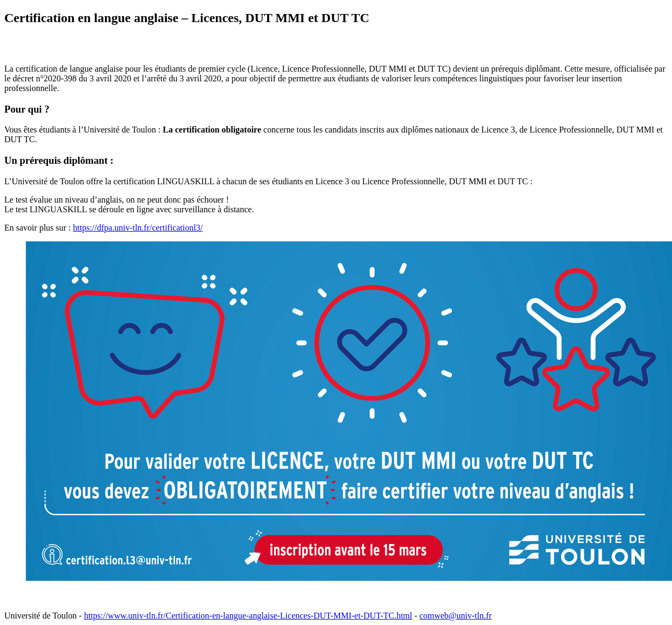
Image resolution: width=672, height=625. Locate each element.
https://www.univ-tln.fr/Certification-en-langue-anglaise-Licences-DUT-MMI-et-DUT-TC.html (248, 616)
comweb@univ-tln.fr (456, 616)
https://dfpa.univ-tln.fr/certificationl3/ (138, 228)
